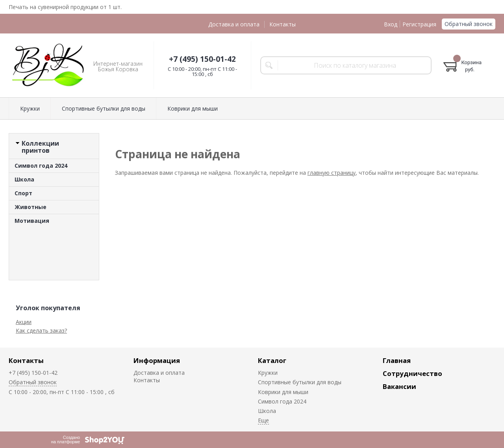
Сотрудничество (412, 373)
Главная (397, 360)
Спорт (23, 193)
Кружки (30, 108)
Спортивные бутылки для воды (104, 108)
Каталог (272, 360)
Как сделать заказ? (41, 330)
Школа (24, 179)
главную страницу (332, 173)
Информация (157, 360)
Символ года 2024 (41, 166)
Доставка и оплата (234, 24)
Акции (24, 322)
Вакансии (399, 386)
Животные (31, 207)
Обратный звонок (469, 24)
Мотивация (32, 221)
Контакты (283, 24)
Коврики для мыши (193, 108)
